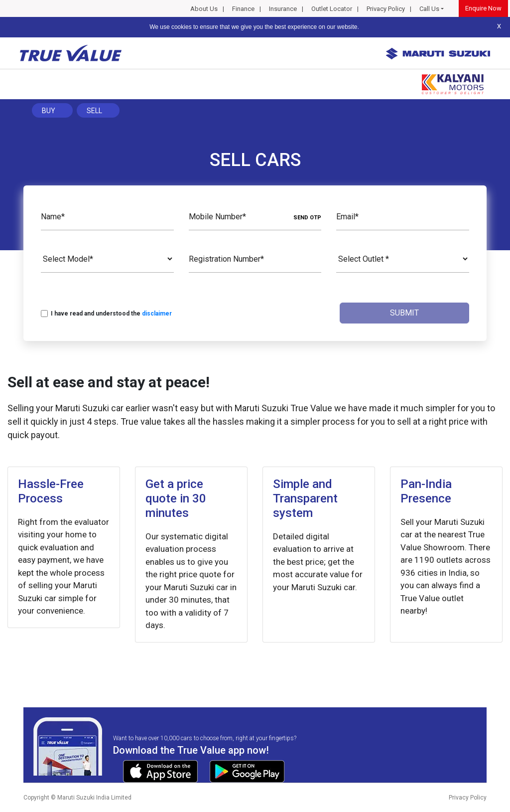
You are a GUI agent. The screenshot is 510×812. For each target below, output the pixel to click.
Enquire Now (483, 8)
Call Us (429, 9)
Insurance (283, 9)
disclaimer (157, 314)
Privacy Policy (386, 9)
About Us (204, 9)
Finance (243, 9)
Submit (404, 313)
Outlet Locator (332, 9)
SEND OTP (307, 218)
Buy (49, 111)
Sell (94, 111)
